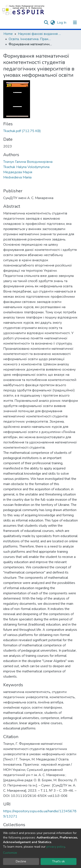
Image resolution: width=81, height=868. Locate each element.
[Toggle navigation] (75, 23)
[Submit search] (46, 23)
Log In (62, 23)
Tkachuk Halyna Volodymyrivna (26, 167)
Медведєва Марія (18, 172)
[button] (53, 23)
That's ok (58, 861)
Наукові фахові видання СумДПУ (40, 34)
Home (8, 34)
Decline (21, 861)
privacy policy (56, 847)
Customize (10, 853)
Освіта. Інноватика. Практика (30, 39)
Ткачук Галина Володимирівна (28, 162)
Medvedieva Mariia (17, 177)
